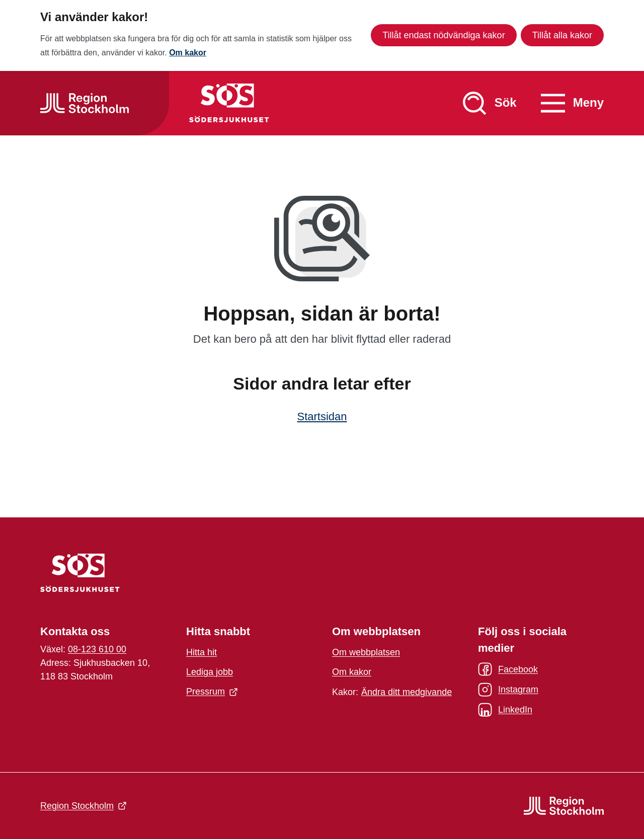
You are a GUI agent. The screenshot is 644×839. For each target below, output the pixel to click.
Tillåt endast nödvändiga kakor (444, 35)
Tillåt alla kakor (562, 35)
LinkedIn (505, 710)
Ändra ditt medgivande (407, 692)
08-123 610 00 (97, 649)
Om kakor (188, 53)
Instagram (508, 690)
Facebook (508, 669)
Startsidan (322, 416)
